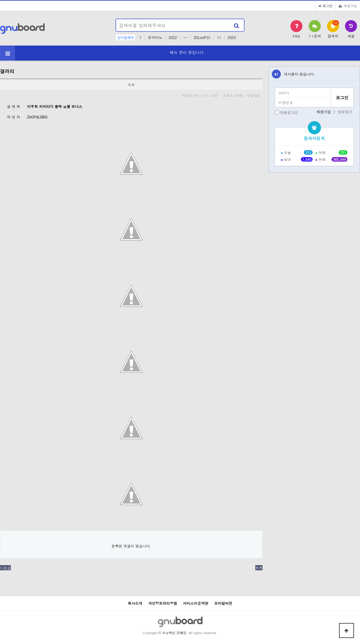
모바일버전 (223, 603)
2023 (232, 37)
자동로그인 (289, 112)
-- (185, 37)
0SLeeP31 (202, 37)
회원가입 (348, 6)
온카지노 (155, 37)
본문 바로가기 (0, 0)
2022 (173, 37)
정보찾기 (345, 112)
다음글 (5, 568)
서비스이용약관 (196, 603)
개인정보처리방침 (163, 603)
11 (219, 37)
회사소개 (135, 603)
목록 (259, 568)
